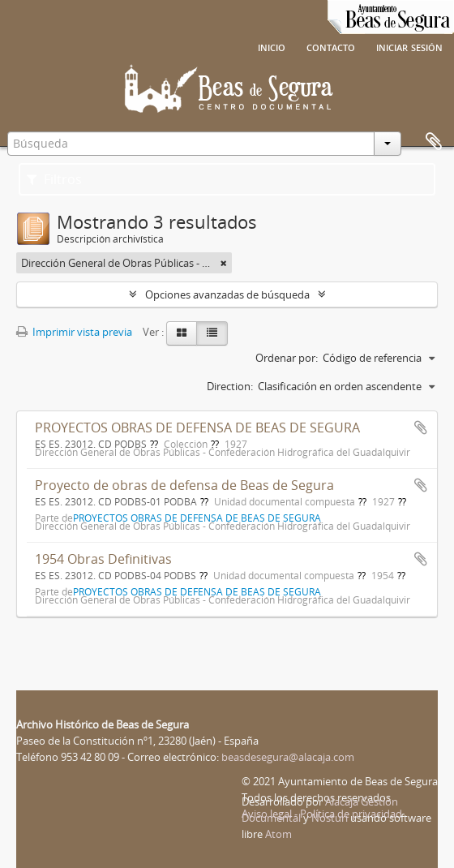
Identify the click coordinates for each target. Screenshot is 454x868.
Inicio (272, 46)
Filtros (54, 179)
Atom (278, 834)
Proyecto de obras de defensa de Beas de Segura (184, 485)
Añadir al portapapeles (421, 428)
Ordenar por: (287, 358)
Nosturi (330, 818)
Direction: (230, 386)
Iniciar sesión (409, 46)
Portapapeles (434, 142)
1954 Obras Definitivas (103, 559)
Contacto (331, 46)
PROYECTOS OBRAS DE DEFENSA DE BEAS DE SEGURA (197, 428)
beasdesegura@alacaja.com (288, 757)
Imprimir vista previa (74, 332)
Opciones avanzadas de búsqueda (227, 294)
